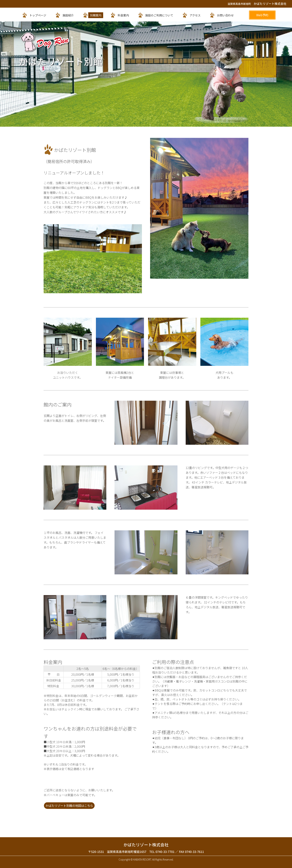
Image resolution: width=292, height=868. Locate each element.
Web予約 (262, 15)
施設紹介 (68, 15)
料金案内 (123, 15)
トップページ (38, 15)
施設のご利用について (159, 15)
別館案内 (96, 15)
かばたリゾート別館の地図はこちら (69, 806)
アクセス (195, 15)
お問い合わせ (225, 15)
